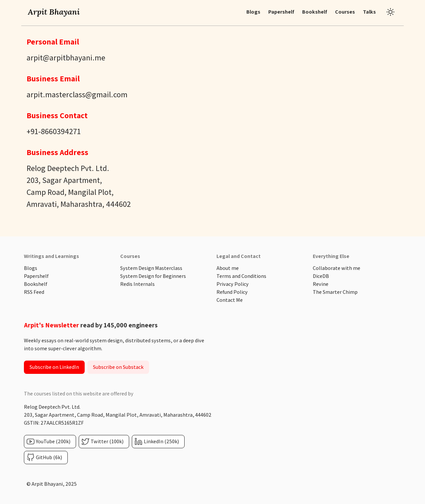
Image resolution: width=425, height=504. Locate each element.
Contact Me (230, 300)
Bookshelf (36, 284)
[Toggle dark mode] (390, 12)
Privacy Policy (233, 284)
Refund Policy (232, 292)
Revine (321, 284)
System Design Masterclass (151, 268)
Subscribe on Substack (118, 367)
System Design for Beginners (153, 276)
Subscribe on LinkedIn (54, 367)
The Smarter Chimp (335, 292)
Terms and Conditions (241, 276)
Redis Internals (137, 284)
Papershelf (36, 276)
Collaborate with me (337, 268)
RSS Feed (34, 292)
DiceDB (321, 276)
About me (228, 268)
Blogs (31, 268)
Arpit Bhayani (54, 12)
